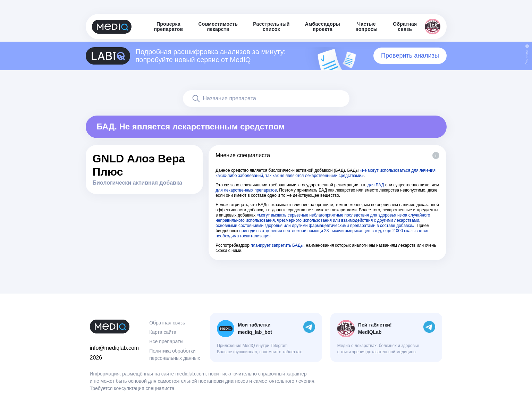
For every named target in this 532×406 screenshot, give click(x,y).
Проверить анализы (410, 56)
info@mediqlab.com (115, 348)
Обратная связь (167, 323)
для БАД (376, 185)
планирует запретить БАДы (277, 245)
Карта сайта (163, 332)
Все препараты (166, 341)
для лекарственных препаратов (246, 190)
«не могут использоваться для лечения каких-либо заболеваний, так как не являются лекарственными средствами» (326, 173)
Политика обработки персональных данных (175, 354)
